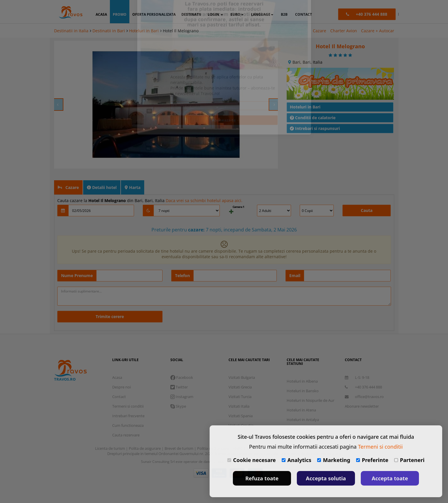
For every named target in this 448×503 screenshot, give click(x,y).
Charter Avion (344, 31)
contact (304, 14)
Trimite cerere (110, 302)
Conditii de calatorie (313, 103)
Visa (201, 459)
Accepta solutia (326, 478)
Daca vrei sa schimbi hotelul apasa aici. (204, 186)
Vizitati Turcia (240, 382)
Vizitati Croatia (241, 411)
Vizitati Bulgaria (242, 363)
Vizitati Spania (241, 401)
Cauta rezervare (126, 420)
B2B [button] (284, 14)
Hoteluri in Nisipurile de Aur (310, 386)
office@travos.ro (364, 382)
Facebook (182, 363)
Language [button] (262, 14)
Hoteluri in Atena (301, 395)
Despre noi (122, 372)
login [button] (215, 14)
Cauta (367, 196)
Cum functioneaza (128, 411)
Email (295, 261)
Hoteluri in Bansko (303, 376)
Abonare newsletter (362, 392)
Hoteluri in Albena (302, 367)
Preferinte (372, 460)
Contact (119, 382)
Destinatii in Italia (71, 31)
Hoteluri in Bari (144, 31)
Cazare (320, 31)
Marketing (334, 460)
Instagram (182, 382)
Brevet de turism (179, 434)
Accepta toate (390, 478)
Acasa (117, 363)
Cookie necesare (252, 460)
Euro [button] (237, 14)
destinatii (191, 14)
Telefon (182, 261)
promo (120, 14)
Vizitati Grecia (240, 372)
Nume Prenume (77, 261)
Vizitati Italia (239, 392)
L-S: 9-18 (357, 363)
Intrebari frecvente (128, 401)
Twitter (179, 372)
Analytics (297, 460)
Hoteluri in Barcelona (305, 415)
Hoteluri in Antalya (303, 405)
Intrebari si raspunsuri (315, 114)
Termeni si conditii (128, 392)
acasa (101, 14)
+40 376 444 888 (363, 372)
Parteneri (409, 460)
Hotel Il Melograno (181, 31)
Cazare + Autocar (378, 31)
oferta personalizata (154, 14)
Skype (178, 392)
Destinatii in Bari (109, 31)
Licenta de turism (110, 434)
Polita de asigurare (145, 434)
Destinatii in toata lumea (308, 424)
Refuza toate (262, 478)
